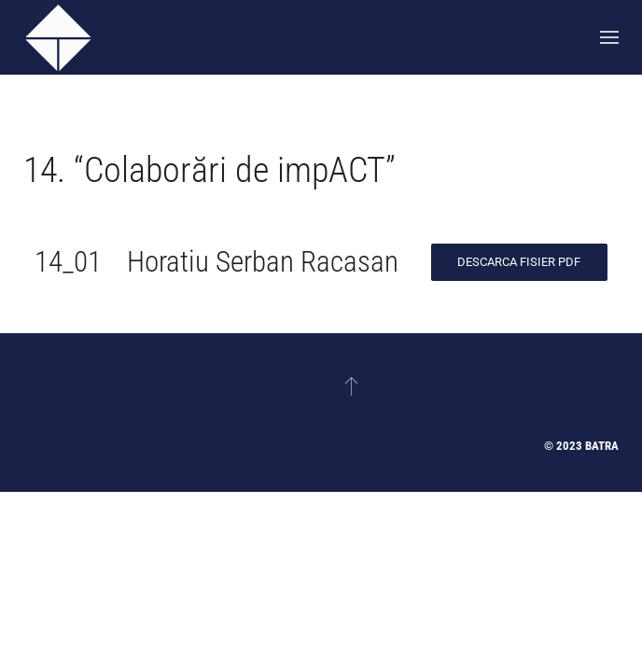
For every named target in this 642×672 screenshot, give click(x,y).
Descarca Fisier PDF (519, 262)
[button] (609, 37)
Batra (602, 446)
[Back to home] (58, 37)
